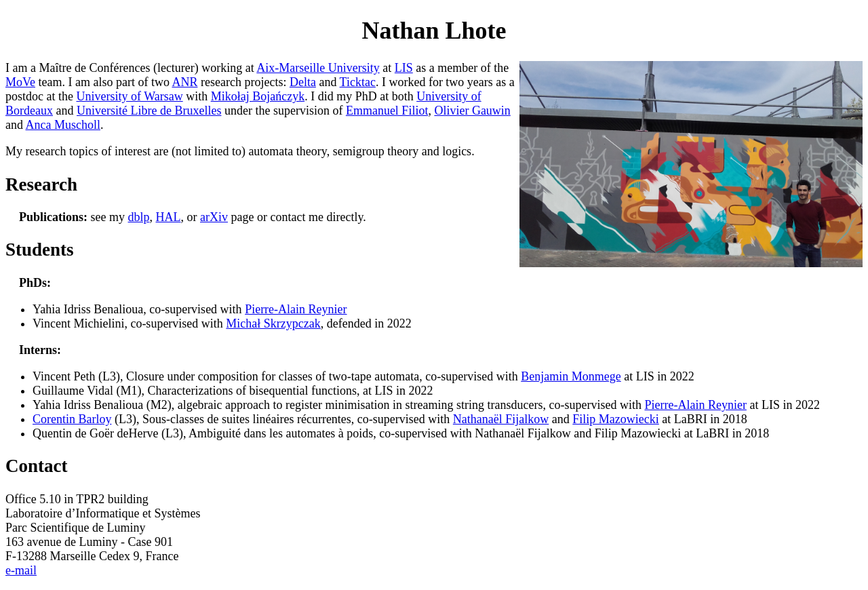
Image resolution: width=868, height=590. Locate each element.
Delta (303, 82)
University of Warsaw (129, 96)
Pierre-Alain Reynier (296, 309)
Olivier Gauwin (472, 111)
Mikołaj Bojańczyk (258, 96)
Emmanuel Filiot (387, 111)
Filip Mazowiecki (615, 419)
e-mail (21, 570)
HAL (169, 217)
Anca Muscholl (63, 125)
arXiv (214, 217)
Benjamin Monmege (571, 376)
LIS (404, 68)
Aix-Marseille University (318, 68)
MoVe (20, 82)
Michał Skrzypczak (273, 323)
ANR (184, 82)
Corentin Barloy (72, 419)
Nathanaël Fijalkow (501, 419)
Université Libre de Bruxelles (149, 111)
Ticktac (358, 82)
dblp (139, 217)
